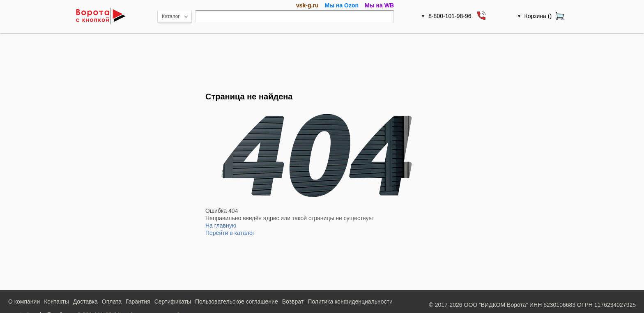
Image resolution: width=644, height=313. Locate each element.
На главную (221, 226)
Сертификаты (173, 301)
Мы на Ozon (342, 5)
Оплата (112, 301)
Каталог (171, 16)
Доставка (85, 301)
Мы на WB (379, 5)
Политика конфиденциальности (350, 301)
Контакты (56, 301)
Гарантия (138, 301)
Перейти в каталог (230, 233)
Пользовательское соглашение (237, 301)
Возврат (293, 301)
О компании (24, 301)
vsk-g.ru (307, 5)
